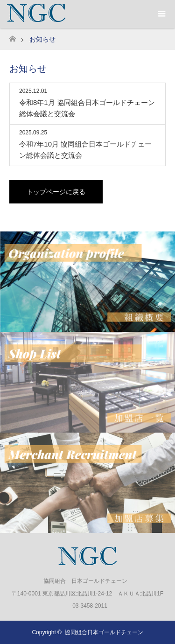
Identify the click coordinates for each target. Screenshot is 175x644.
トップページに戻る (56, 192)
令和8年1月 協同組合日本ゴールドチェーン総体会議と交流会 (87, 108)
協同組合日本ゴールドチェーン (104, 632)
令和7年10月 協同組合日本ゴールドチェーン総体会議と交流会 (85, 150)
